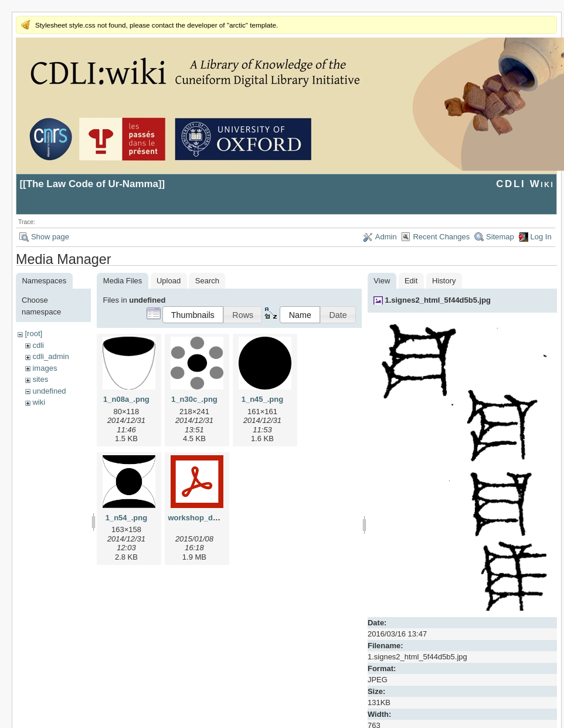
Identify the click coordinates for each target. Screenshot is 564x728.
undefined (49, 391)
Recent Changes (441, 237)
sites (40, 379)
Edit (411, 281)
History (444, 281)
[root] (33, 333)
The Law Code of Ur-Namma (92, 184)
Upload (169, 281)
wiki (39, 402)
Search (207, 281)
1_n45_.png (263, 399)
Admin (386, 237)
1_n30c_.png (194, 399)
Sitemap (500, 237)
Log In (541, 237)
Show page (50, 237)
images (45, 368)
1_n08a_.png (126, 399)
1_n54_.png (127, 518)
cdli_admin (50, 356)
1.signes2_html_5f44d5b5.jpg (438, 300)
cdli (38, 345)
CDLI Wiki (525, 184)
